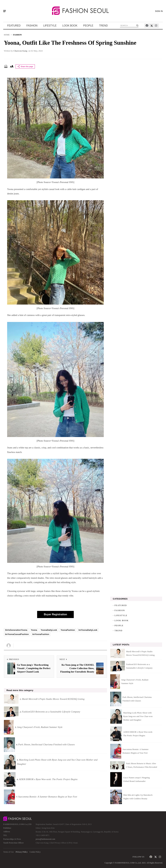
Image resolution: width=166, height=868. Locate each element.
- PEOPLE (118, 626)
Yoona (34, 630)
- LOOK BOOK (121, 620)
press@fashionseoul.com (45, 839)
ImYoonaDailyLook (88, 630)
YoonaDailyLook (49, 630)
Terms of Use (8, 852)
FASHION (32, 26)
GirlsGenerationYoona (16, 630)
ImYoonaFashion (41, 634)
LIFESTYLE (50, 26)
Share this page (25, 66)
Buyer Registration (55, 614)
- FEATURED (120, 605)
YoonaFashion (68, 630)
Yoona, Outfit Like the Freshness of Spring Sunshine (70, 43)
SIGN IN (159, 11)
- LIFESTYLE (120, 615)
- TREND (118, 631)
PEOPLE (88, 26)
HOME (7, 35)
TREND (103, 26)
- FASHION (119, 610)
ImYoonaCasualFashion (17, 634)
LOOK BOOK (70, 26)
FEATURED (14, 26)
